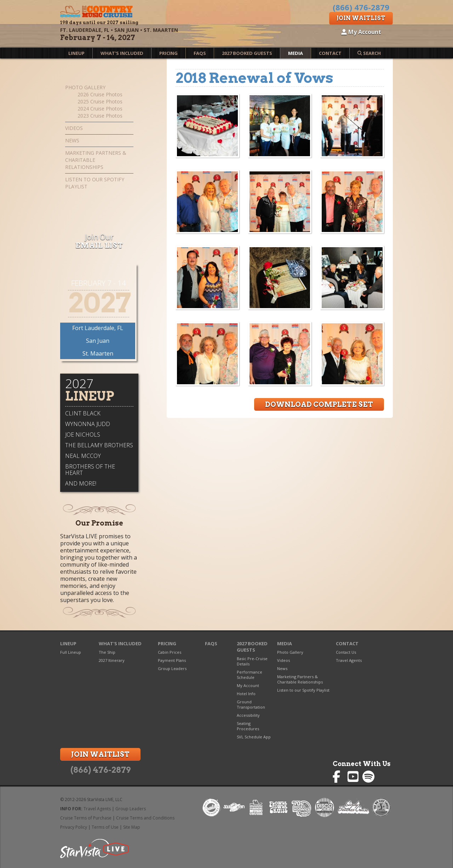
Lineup (76, 53)
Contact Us (346, 652)
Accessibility (248, 715)
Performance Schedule (250, 675)
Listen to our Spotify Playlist (95, 183)
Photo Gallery (85, 87)
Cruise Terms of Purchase (86, 818)
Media (296, 53)
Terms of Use (105, 827)
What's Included (122, 53)
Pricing (168, 53)
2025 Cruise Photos (100, 101)
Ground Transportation (251, 704)
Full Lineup (71, 652)
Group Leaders (172, 668)
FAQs (200, 53)
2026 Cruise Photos (100, 94)
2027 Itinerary (112, 660)
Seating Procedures (248, 726)
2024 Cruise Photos (100, 109)
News (72, 140)
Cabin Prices (170, 652)
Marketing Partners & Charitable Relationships (96, 160)
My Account (361, 32)
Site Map (132, 827)
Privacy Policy (74, 827)
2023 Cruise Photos (100, 116)
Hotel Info (246, 694)
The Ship (107, 652)
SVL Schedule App (254, 737)
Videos (74, 128)
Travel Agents (349, 660)
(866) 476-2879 (101, 770)
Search (369, 53)
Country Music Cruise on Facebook (339, 777)
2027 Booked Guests (247, 53)
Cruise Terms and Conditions (145, 818)
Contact (330, 53)
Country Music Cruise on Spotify (369, 777)
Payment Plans (172, 660)
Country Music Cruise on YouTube (354, 777)
